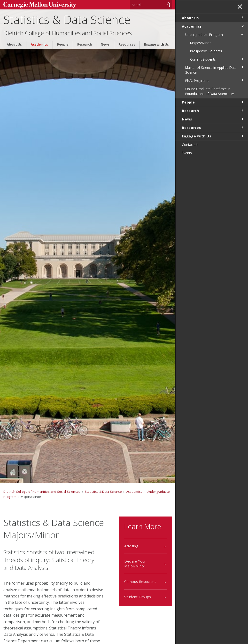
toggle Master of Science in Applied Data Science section (242, 67)
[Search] (151, 5)
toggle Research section (242, 111)
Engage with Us (156, 44)
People (63, 44)
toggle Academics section (242, 26)
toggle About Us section (242, 17)
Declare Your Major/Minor (135, 564)
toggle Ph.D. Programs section (242, 80)
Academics (39, 44)
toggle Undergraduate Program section (242, 34)
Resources (127, 44)
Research (85, 44)
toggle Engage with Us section (242, 136)
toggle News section (242, 119)
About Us (14, 44)
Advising (131, 546)
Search (169, 5)
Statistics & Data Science (67, 20)
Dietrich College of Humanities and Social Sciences (68, 33)
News (105, 44)
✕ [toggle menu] (240, 7)
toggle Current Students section (242, 59)
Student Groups (138, 597)
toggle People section (242, 102)
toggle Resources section (242, 127)
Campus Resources (140, 582)
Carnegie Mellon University (40, 5)
